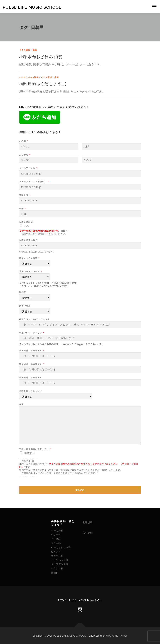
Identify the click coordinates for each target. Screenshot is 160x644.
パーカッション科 (61, 547)
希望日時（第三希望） (31, 378)
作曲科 (55, 572)
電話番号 (25, 195)
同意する (30, 453)
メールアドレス (28, 168)
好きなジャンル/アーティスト (35, 319)
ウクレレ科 (57, 568)
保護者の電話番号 (28, 240)
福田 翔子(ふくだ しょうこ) (43, 84)
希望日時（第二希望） (32, 364)
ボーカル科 (57, 530)
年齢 (22, 209)
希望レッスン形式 (29, 258)
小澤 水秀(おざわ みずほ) (41, 57)
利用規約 (88, 522)
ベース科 (56, 539)
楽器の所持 (25, 306)
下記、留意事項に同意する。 (35, 449)
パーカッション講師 (29, 77)
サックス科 (57, 556)
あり (27, 226)
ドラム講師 (25, 50)
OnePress (94, 636)
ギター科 (56, 535)
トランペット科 (60, 560)
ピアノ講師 (46, 77)
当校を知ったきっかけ (31, 391)
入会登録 (88, 533)
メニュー (154, 7)
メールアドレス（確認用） (34, 182)
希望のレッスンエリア (32, 333)
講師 (35, 50)
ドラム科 (56, 543)
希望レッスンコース (30, 271)
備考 (21, 404)
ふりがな (25, 155)
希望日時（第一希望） (32, 351)
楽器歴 (23, 292)
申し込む (80, 490)
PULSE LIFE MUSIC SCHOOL (32, 7)
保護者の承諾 (26, 222)
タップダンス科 (60, 564)
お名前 (24, 141)
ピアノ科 (56, 551)
